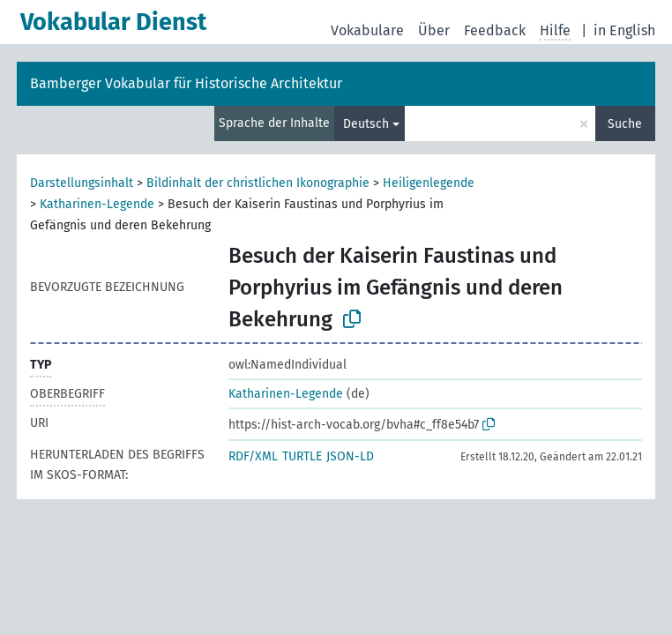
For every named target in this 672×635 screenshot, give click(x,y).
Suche (625, 124)
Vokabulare (367, 30)
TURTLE (302, 456)
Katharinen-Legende (97, 204)
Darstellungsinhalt (82, 183)
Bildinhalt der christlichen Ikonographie (258, 183)
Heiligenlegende (429, 183)
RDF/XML (253, 456)
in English (624, 30)
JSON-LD (350, 456)
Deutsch (366, 124)
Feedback (495, 30)
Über (434, 30)
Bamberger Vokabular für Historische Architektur (186, 83)
